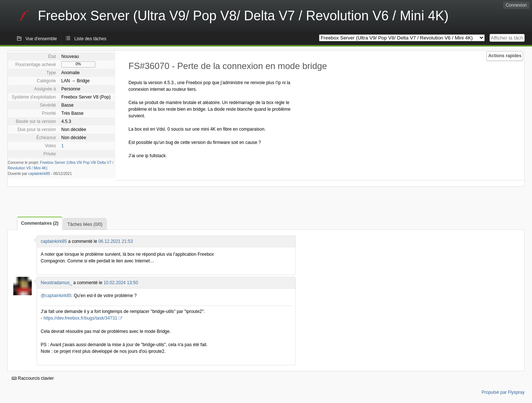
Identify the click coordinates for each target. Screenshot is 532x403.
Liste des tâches (90, 39)
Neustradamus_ (56, 283)
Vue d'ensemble (41, 39)
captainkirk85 (39, 174)
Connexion (516, 5)
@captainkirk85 (56, 296)
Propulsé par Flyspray (503, 392)
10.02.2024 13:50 (121, 283)
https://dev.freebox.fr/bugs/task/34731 (80, 318)
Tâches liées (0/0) (85, 224)
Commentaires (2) (40, 223)
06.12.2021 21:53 (115, 241)
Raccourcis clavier (33, 378)
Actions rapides (505, 56)
